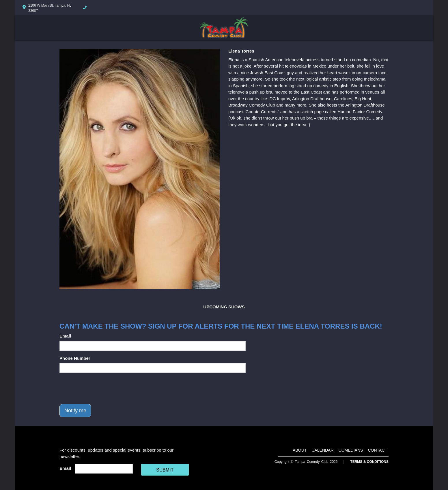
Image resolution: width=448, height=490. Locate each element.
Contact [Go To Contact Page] (377, 450)
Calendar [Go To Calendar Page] (322, 450)
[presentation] (103, 388)
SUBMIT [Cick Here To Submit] (165, 470)
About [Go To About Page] (300, 450)
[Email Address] (104, 469)
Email (65, 336)
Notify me (75, 411)
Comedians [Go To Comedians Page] (351, 450)
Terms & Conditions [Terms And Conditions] (369, 462)
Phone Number (75, 358)
